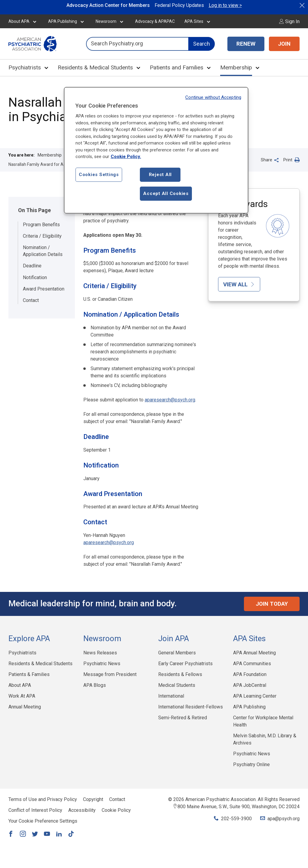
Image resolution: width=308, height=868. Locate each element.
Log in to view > (225, 5)
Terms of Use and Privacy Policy (43, 799)
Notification (35, 277)
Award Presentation (44, 289)
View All (239, 285)
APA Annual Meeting (254, 653)
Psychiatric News (102, 664)
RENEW (246, 44)
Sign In (289, 21)
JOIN (284, 44)
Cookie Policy (116, 810)
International (171, 696)
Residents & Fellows (180, 674)
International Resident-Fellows (191, 707)
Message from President (110, 674)
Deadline (32, 266)
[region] (156, 150)
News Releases (100, 653)
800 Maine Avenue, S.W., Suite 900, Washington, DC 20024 (239, 807)
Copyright (93, 799)
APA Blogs (95, 685)
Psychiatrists (25, 67)
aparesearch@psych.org (170, 400)
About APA (19, 21)
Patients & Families (29, 674)
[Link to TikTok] (71, 834)
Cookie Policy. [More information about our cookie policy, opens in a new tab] (126, 157)
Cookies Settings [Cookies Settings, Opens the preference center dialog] (99, 175)
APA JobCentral (250, 685)
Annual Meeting (25, 707)
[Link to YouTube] (47, 834)
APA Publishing (63, 21)
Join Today (272, 604)
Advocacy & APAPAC (155, 21)
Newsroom (106, 21)
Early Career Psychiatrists (185, 664)
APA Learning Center (255, 696)
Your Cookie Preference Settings (43, 821)
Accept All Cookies (166, 193)
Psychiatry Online (251, 764)
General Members (177, 653)
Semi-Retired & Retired (183, 718)
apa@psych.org (283, 819)
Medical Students (177, 685)
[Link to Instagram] (23, 834)
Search (202, 44)
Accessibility (82, 810)
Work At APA (22, 696)
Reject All (160, 175)
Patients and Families (177, 67)
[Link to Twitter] (35, 834)
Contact (31, 300)
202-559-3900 (236, 819)
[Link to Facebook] (11, 834)
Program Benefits (41, 225)
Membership (236, 67)
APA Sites (194, 21)
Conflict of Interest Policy (35, 810)
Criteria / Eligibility (42, 236)
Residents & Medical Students (95, 67)
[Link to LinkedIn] (59, 834)
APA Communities (252, 664)
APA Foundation (250, 674)
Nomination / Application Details (43, 251)
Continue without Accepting (213, 97)
